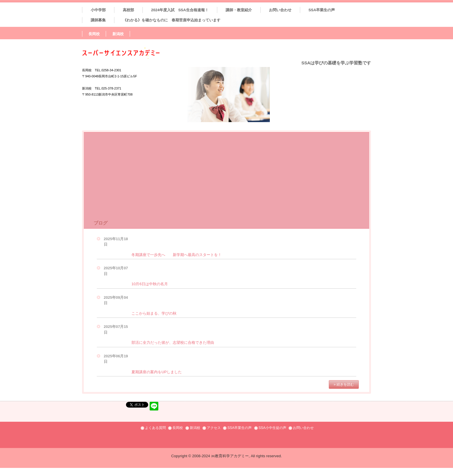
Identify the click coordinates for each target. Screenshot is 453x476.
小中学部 (98, 10)
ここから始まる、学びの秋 (154, 313)
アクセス (214, 428)
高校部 (128, 10)
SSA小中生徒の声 (272, 428)
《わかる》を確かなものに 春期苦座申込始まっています (172, 20)
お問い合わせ (280, 10)
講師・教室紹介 (239, 10)
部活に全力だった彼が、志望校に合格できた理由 (173, 342)
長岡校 (94, 34)
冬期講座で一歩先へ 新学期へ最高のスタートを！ (177, 255)
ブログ (101, 223)
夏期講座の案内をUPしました (157, 372)
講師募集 (98, 20)
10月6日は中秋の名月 (150, 284)
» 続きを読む (344, 384)
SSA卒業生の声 (322, 10)
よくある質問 (155, 428)
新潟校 (118, 34)
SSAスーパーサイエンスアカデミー (133, 53)
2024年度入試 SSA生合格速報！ (180, 10)
